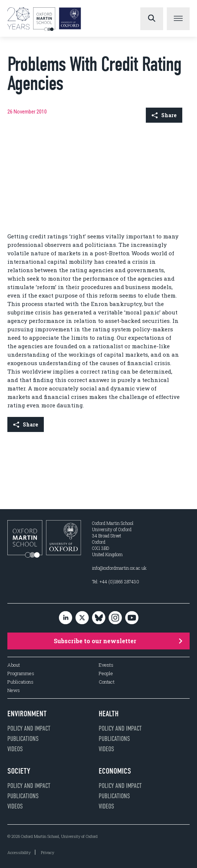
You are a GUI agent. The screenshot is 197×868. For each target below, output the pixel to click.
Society (19, 771)
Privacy (48, 852)
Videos (15, 749)
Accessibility (19, 852)
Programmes (21, 673)
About (14, 665)
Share (164, 115)
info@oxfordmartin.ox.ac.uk (119, 568)
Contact (107, 682)
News (14, 690)
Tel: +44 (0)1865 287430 (116, 581)
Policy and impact (29, 728)
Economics (115, 771)
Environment (27, 714)
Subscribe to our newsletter (118, 641)
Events (106, 665)
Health (109, 714)
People (106, 673)
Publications (20, 682)
